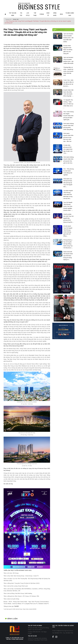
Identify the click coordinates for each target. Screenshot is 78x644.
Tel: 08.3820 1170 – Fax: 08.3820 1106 (63, 633)
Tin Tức (21, 14)
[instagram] (56, 637)
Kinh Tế (48, 14)
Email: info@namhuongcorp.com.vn (63, 631)
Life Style (28, 14)
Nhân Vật (16, 19)
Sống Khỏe (55, 14)
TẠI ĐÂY (17, 606)
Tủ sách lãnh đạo (70, 14)
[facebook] (53, 637)
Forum (42, 14)
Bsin (61, 14)
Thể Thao (35, 14)
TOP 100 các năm (13, 14)
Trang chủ (8, 19)
